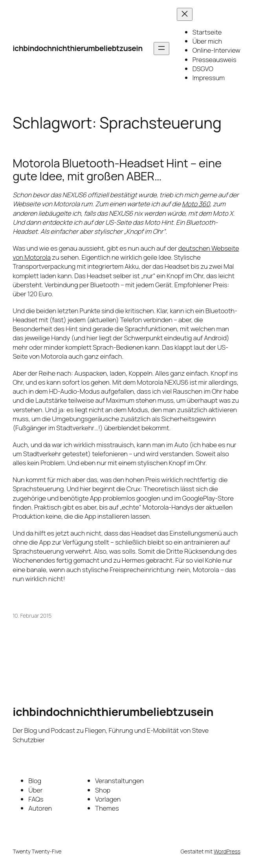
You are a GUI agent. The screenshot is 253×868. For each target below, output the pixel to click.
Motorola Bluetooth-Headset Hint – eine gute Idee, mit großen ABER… (117, 170)
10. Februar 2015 (32, 616)
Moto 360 (196, 204)
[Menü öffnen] (161, 49)
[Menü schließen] (185, 14)
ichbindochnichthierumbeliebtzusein (78, 48)
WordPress (227, 851)
